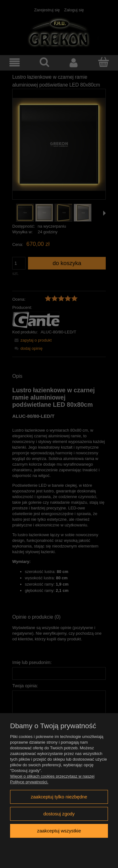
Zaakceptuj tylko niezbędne (59, 797)
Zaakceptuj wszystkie (59, 831)
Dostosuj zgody (59, 814)
